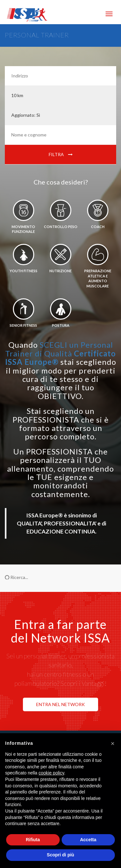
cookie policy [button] (51, 773)
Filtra (61, 154)
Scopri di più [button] (60, 855)
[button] (113, 743)
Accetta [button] (88, 840)
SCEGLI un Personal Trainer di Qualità (61, 353)
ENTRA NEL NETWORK (60, 704)
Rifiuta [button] (33, 840)
